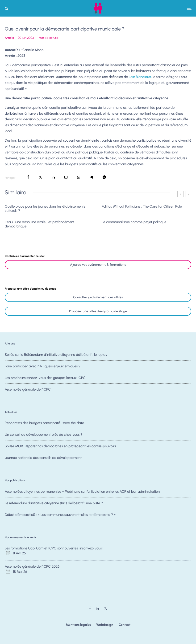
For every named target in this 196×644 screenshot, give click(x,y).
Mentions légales (78, 625)
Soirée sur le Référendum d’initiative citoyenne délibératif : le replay (56, 355)
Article (9, 38)
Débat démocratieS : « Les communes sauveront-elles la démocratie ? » (60, 516)
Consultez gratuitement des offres (98, 297)
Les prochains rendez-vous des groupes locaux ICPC (45, 379)
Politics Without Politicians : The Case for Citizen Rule (142, 206)
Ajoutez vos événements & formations (98, 265)
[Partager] (28, 177)
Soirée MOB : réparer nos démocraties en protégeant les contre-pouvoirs (60, 447)
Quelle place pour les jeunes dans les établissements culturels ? (45, 209)
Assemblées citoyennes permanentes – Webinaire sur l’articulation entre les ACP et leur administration (82, 492)
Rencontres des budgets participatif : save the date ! (45, 423)
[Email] (66, 177)
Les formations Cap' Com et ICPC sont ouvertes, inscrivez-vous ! (54, 548)
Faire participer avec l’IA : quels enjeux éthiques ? (43, 366)
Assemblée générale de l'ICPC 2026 (32, 566)
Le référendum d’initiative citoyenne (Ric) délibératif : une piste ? (54, 503)
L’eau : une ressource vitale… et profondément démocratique (40, 224)
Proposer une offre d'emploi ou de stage (98, 311)
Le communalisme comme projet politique (134, 222)
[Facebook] (90, 608)
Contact (125, 625)
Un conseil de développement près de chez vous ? (44, 435)
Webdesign (105, 625)
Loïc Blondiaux (140, 77)
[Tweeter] (40, 177)
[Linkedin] (97, 608)
